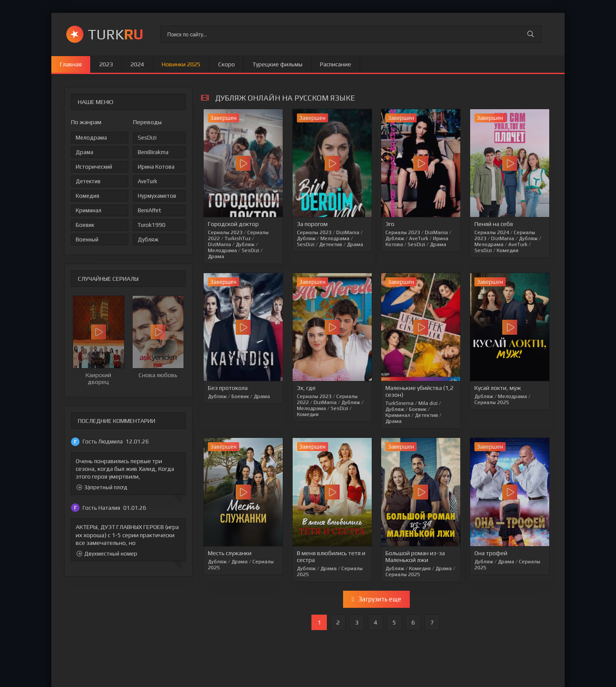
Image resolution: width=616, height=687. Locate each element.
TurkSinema (400, 403)
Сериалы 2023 (225, 232)
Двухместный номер (107, 554)
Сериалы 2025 (492, 402)
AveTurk (148, 181)
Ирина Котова (156, 167)
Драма (84, 152)
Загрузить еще (376, 599)
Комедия (87, 196)
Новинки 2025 (181, 64)
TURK (115, 34)
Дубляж (148, 239)
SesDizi (147, 138)
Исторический (94, 167)
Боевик (85, 225)
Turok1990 (152, 225)
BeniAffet (150, 210)
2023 (106, 64)
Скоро (227, 64)
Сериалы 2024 (492, 232)
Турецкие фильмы (277, 64)
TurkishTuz (238, 238)
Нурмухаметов (157, 196)
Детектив (88, 181)
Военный (87, 239)
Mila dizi (428, 403)
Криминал (89, 210)
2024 (137, 64)
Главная (71, 64)
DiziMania (219, 244)
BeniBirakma (153, 152)
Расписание (336, 64)
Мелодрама (91, 138)
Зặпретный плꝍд (102, 487)
